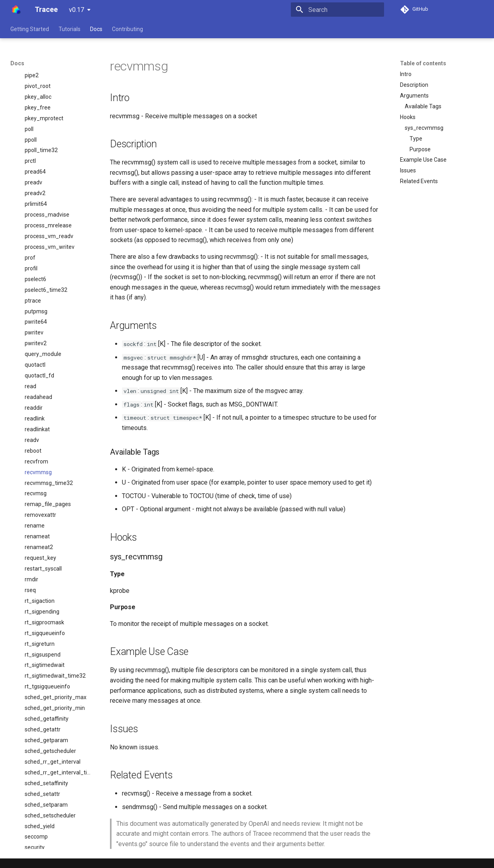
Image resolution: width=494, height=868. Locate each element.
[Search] (337, 10)
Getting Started (30, 29)
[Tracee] (16, 10)
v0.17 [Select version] (76, 10)
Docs (96, 29)
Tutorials (70, 29)
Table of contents (423, 63)
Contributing (127, 29)
